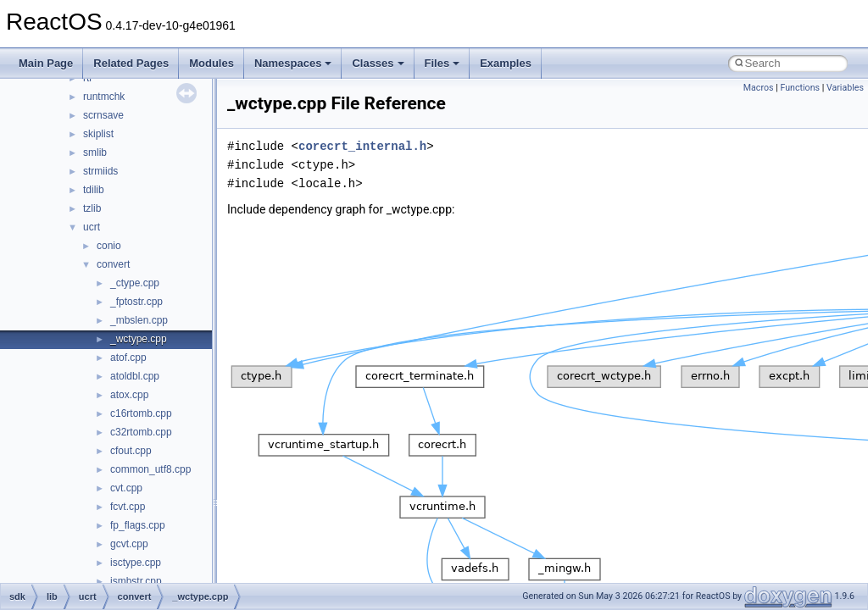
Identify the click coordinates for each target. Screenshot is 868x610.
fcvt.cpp (128, 507)
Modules (211, 63)
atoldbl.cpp (135, 376)
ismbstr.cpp (136, 581)
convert (113, 264)
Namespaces (293, 63)
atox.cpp (129, 395)
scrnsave (103, 115)
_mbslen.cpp (139, 320)
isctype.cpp (136, 563)
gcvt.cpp (129, 544)
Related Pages (131, 63)
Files (442, 63)
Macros (759, 88)
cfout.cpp (131, 451)
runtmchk (104, 97)
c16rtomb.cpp (141, 413)
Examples (506, 63)
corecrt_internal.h (362, 146)
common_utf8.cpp (150, 469)
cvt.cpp (126, 488)
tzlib (92, 208)
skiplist (98, 134)
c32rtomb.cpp (141, 432)
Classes (378, 63)
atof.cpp (128, 358)
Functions (800, 88)
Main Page (46, 63)
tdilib (94, 190)
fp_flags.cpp (138, 525)
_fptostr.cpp (136, 302)
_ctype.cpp (135, 283)
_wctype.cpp (139, 339)
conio (109, 246)
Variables (845, 88)
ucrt (92, 227)
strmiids (100, 171)
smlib (95, 152)
